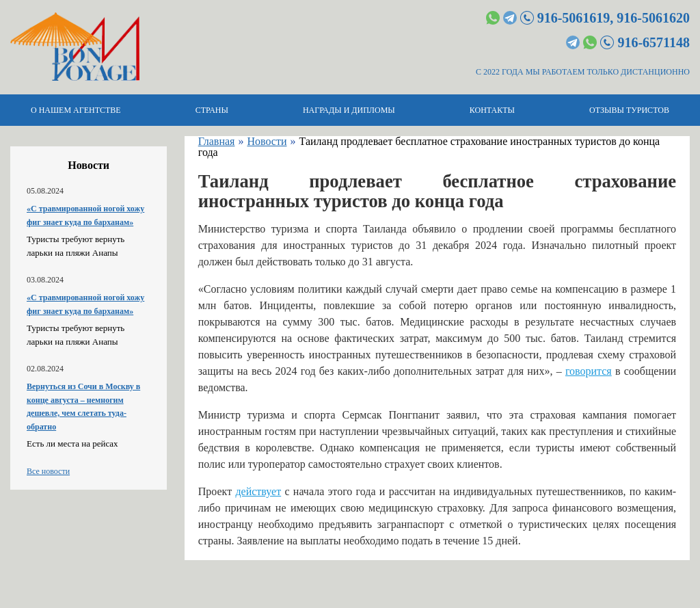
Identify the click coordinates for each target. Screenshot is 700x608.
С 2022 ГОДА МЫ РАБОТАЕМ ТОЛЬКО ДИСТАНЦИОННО (583, 72)
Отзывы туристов (629, 110)
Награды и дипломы (349, 110)
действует (258, 491)
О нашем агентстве (76, 110)
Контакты (492, 110)
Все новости (48, 471)
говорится (589, 371)
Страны (212, 110)
